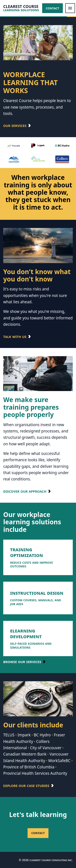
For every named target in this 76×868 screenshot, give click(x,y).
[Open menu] (70, 8)
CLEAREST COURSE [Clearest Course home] (21, 7)
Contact (52, 8)
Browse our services (22, 662)
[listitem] (38, 557)
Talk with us (15, 337)
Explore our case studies (26, 786)
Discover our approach (25, 491)
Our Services (15, 126)
